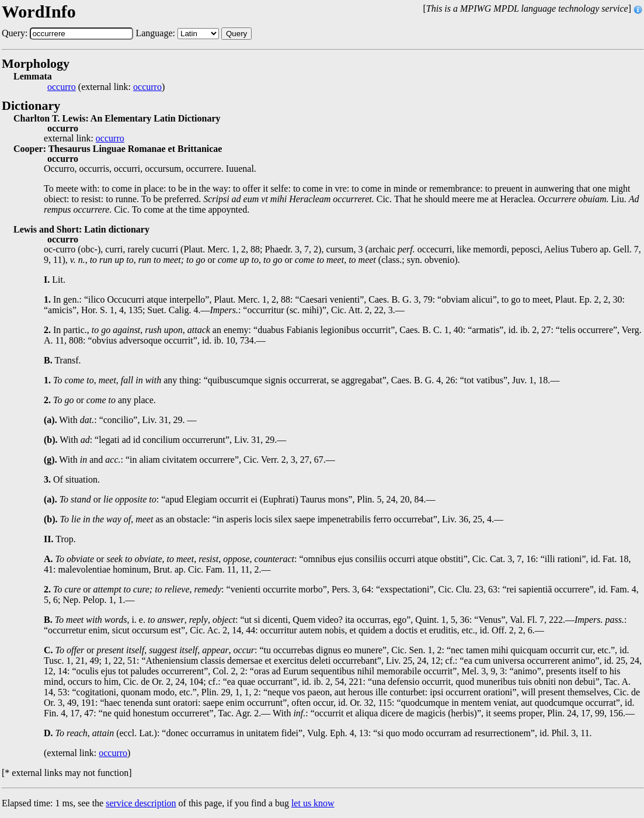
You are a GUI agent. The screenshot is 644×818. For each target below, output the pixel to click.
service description (141, 803)
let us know (313, 803)
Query (236, 34)
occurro (62, 87)
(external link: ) (106, 87)
